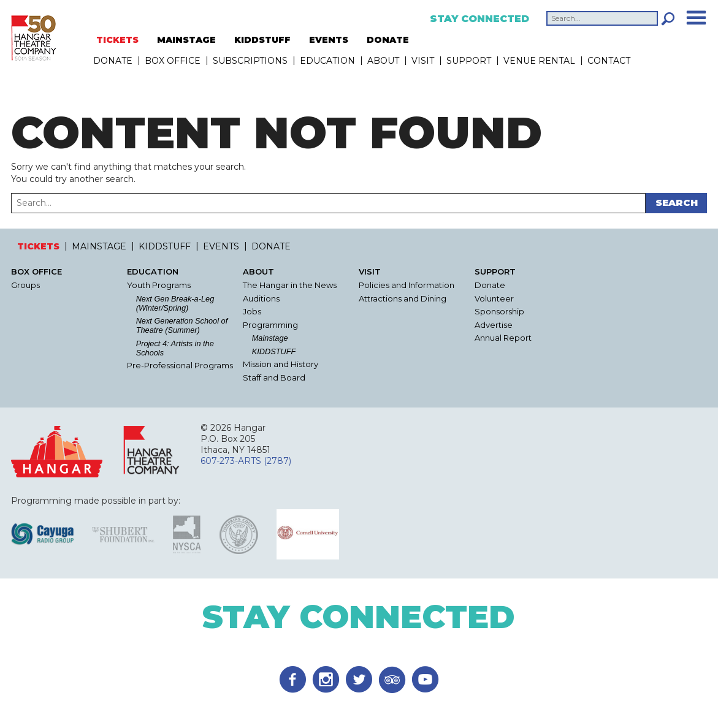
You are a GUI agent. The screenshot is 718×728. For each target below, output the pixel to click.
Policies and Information (407, 285)
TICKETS (117, 40)
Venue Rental (539, 61)
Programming (270, 325)
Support (469, 61)
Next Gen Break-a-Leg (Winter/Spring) (175, 303)
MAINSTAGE (186, 40)
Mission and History (281, 364)
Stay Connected (479, 19)
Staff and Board (274, 378)
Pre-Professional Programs (180, 366)
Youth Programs (159, 285)
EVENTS (329, 40)
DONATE (388, 40)
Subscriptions (250, 61)
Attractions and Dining (403, 299)
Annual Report (503, 338)
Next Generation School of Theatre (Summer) (182, 325)
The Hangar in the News (290, 285)
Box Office (173, 61)
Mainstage (270, 338)
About (383, 61)
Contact (609, 61)
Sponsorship (499, 312)
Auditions (261, 299)
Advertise (494, 325)
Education (327, 61)
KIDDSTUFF (262, 40)
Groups (25, 285)
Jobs (252, 312)
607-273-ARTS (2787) (246, 461)
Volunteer (494, 299)
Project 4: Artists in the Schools (175, 348)
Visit (423, 61)
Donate (490, 285)
